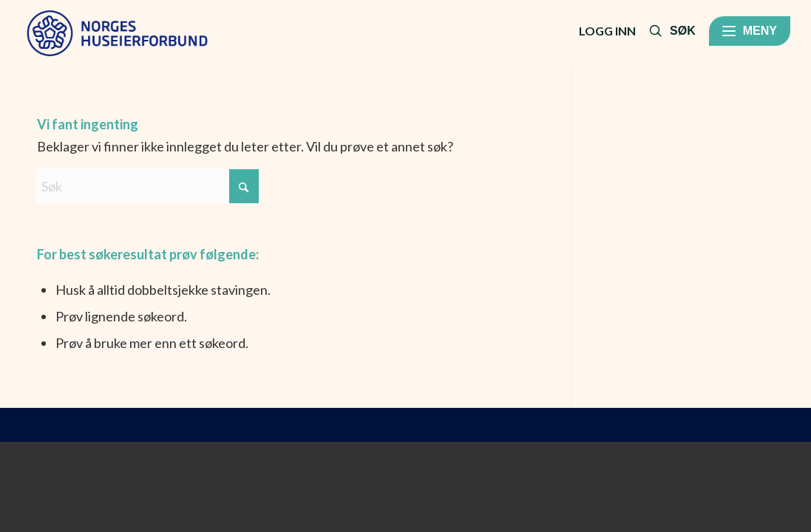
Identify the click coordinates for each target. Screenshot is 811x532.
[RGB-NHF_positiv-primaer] (117, 33)
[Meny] (750, 31)
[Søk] (148, 186)
